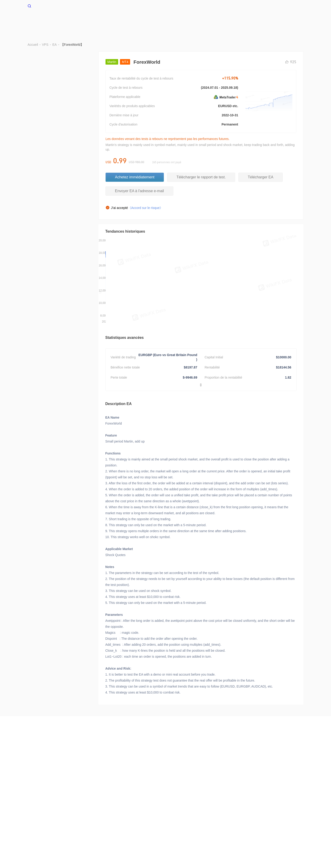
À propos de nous (40, 798)
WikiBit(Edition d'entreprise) (217, 798)
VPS (111, 20)
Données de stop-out (185, 20)
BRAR (128, 20)
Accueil (93, 20)
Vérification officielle (254, 798)
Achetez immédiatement (135, 144)
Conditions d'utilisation (100, 798)
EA (213, 20)
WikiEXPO (279, 798)
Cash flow (284, 20)
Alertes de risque (69, 798)
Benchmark (151, 20)
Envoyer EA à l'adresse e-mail (139, 158)
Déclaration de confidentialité (141, 798)
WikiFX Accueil (43, 6)
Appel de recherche (179, 798)
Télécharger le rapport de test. (201, 144)
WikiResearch (37, 802)
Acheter (80, 118)
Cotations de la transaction (246, 20)
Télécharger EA (261, 144)
